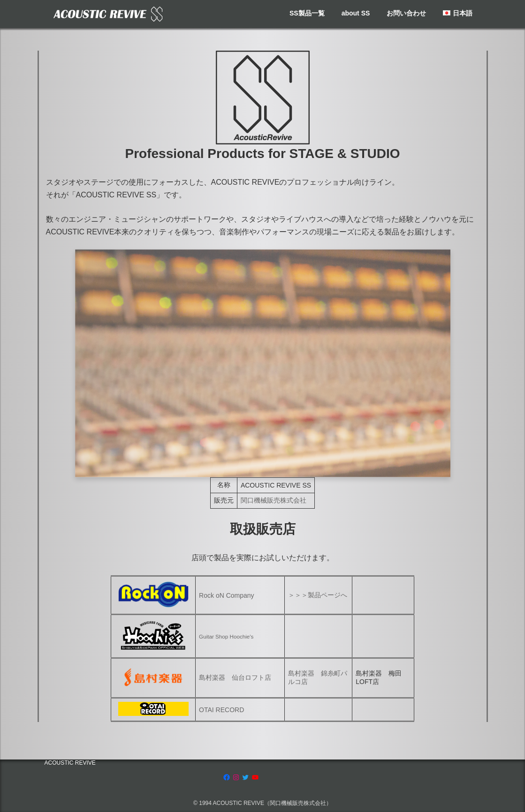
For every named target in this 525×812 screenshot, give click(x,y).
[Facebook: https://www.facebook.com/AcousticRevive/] (227, 777)
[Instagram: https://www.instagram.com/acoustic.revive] (236, 777)
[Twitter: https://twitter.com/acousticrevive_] (245, 777)
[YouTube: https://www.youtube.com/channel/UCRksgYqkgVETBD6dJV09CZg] (255, 777)
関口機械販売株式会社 (274, 500)
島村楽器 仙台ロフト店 (235, 677)
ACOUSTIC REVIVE (70, 763)
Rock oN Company (227, 595)
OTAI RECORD (221, 710)
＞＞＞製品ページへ (318, 595)
